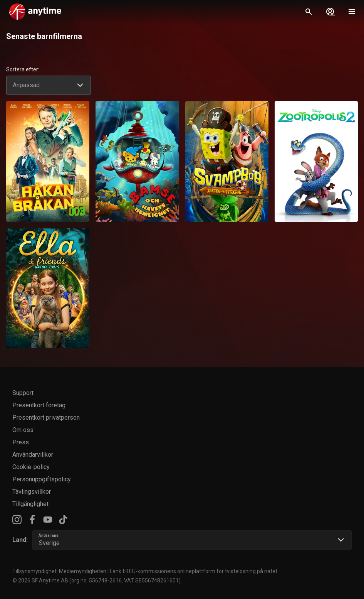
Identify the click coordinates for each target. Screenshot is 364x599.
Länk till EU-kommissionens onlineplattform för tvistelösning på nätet (194, 571)
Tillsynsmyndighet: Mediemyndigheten (59, 571)
